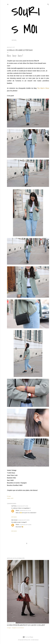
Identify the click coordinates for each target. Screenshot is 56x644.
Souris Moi (26, 20)
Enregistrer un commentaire (18, 628)
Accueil (14, 40)
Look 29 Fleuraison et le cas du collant (26, 625)
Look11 (12, 498)
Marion (17, 510)
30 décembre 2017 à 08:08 (26, 525)
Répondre (14, 517)
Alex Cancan (14, 520)
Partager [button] (9, 496)
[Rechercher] (48, 4)
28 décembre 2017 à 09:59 (23, 506)
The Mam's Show (43, 88)
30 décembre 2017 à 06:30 (24, 520)
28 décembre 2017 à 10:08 (25, 510)
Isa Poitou (14, 506)
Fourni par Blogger (28, 637)
